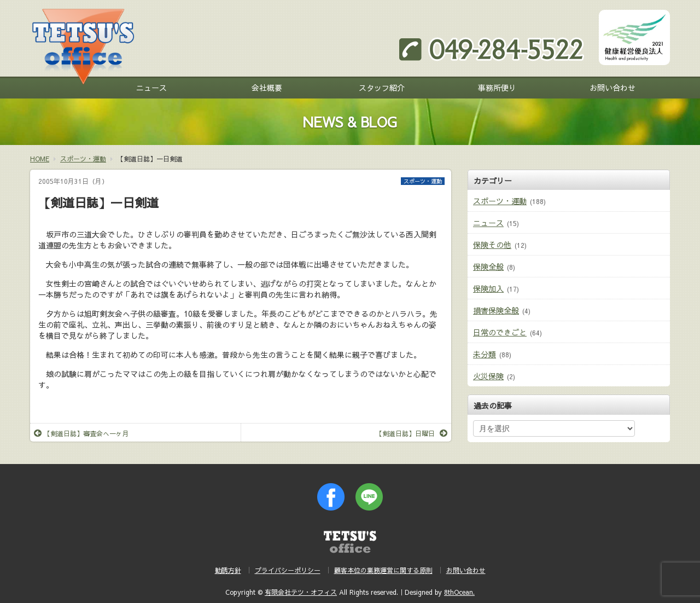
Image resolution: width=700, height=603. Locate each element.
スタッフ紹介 (382, 88)
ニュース (151, 88)
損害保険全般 (496, 310)
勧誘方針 (228, 570)
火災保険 (488, 376)
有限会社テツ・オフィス (301, 592)
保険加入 (488, 288)
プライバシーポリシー (288, 570)
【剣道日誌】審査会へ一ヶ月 (81, 433)
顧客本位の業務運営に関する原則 (383, 570)
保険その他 (492, 245)
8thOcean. (459, 592)
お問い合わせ (612, 88)
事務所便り (497, 88)
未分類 (485, 354)
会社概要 (267, 88)
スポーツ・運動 (423, 181)
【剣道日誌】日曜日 (412, 433)
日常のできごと (500, 332)
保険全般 (488, 266)
